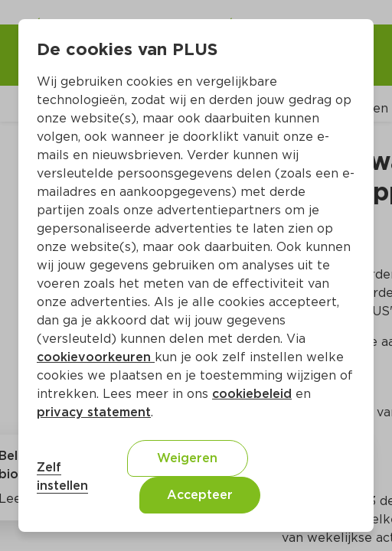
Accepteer (200, 495)
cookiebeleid (252, 394)
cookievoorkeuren (96, 357)
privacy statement (94, 412)
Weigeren (187, 458)
